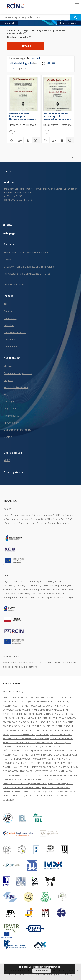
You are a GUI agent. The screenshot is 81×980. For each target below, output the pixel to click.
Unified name (11, 347)
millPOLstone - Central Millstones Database (27, 274)
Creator (8, 311)
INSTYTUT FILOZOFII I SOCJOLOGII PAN (29, 734)
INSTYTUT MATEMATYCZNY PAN (19, 698)
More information (52, 967)
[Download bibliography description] (19, 140)
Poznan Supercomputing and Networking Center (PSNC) (41, 974)
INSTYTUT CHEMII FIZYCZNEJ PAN (46, 726)
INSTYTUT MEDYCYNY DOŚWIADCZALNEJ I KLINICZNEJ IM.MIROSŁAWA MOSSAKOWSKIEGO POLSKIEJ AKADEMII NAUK (40, 751)
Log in (7, 460)
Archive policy (11, 416)
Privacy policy (11, 423)
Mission (8, 366)
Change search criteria (69, 23)
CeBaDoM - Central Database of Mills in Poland (29, 267)
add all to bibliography (23, 63)
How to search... (9, 23)
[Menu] (77, 3)
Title (6, 304)
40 (33, 58)
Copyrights (10, 402)
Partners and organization (18, 373)
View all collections (14, 285)
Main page (9, 233)
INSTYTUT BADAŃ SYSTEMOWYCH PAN (39, 706)
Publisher (9, 325)
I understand (42, 971)
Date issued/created (15, 332)
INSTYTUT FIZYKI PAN (14, 796)
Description (10, 340)
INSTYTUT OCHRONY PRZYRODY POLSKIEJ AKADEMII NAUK (49, 755)
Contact (8, 437)
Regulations (10, 409)
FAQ (6, 395)
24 (28, 58)
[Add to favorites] (11, 140)
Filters (26, 46)
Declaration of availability (18, 430)
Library (8, 260)
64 (39, 58)
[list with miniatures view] (48, 63)
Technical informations (16, 387)
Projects (8, 380)
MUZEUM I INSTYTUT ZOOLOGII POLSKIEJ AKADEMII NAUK (49, 767)
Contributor (10, 318)
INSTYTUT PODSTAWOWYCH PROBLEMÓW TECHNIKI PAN (32, 759)
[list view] (54, 63)
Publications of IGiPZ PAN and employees (26, 253)
